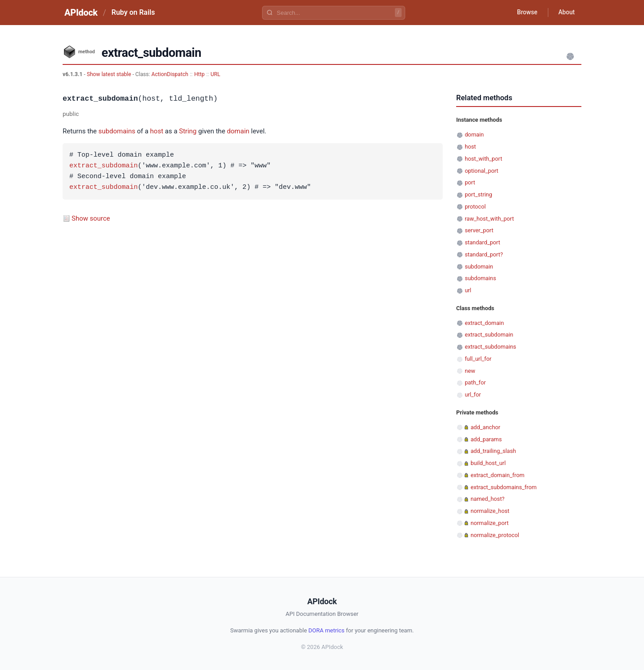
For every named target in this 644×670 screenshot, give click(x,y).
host (157, 131)
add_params (486, 439)
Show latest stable (110, 74)
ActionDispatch (170, 74)
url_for (473, 395)
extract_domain (484, 323)
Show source (91, 218)
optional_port (481, 171)
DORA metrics (327, 630)
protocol (475, 207)
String (188, 131)
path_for (475, 382)
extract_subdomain (104, 166)
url (468, 290)
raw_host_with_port (489, 219)
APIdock (81, 13)
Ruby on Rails (133, 12)
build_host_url (488, 463)
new (470, 371)
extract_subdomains (490, 347)
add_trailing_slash (493, 451)
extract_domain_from (497, 475)
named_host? (487, 499)
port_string (478, 194)
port (470, 182)
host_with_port (483, 159)
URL (216, 74)
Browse (525, 13)
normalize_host (490, 511)
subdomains (117, 131)
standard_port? (484, 254)
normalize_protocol (495, 535)
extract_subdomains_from (504, 487)
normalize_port (489, 523)
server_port (479, 230)
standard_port (482, 242)
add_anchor (485, 427)
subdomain (479, 267)
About (566, 13)
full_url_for (478, 359)
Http (199, 74)
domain (238, 131)
